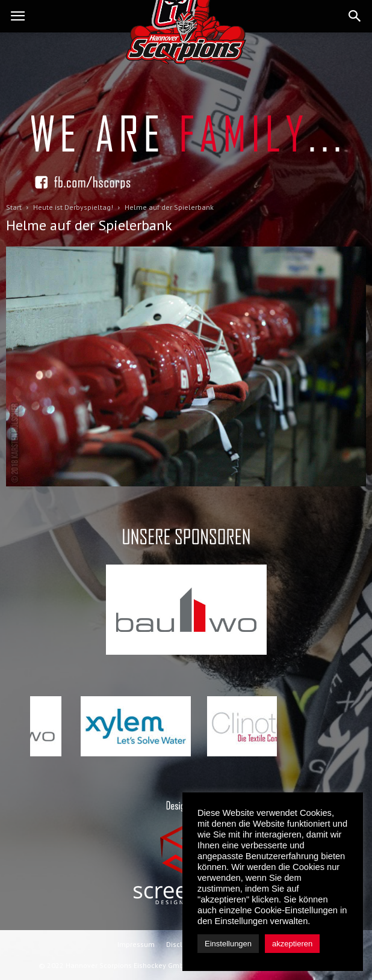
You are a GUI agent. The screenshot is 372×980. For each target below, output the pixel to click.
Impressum (136, 944)
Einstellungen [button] (228, 944)
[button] (355, 16)
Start (14, 207)
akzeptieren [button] (292, 944)
